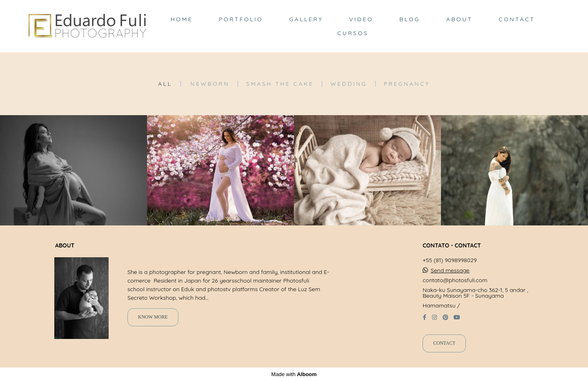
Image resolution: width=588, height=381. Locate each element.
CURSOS (353, 33)
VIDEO (361, 19)
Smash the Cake (280, 84)
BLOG (410, 19)
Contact (444, 343)
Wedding (349, 84)
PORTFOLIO (241, 19)
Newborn (210, 84)
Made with (294, 374)
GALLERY (306, 19)
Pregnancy (407, 84)
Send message (450, 270)
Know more (153, 317)
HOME (182, 19)
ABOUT (460, 19)
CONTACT (517, 19)
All (165, 84)
